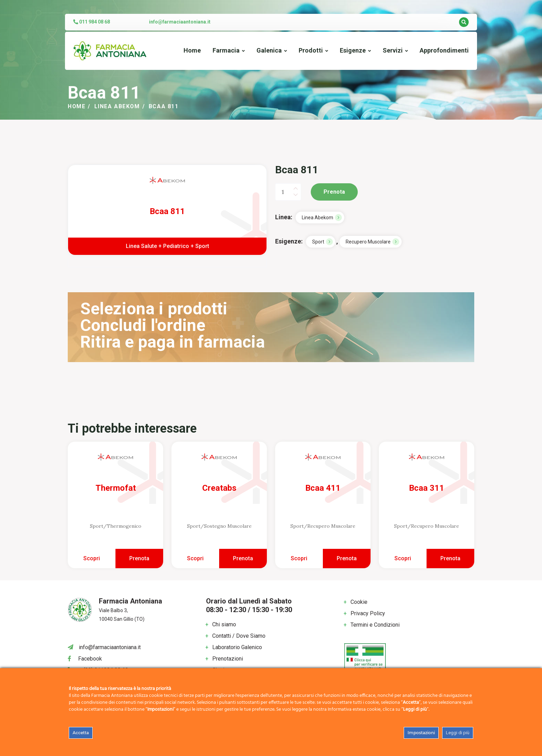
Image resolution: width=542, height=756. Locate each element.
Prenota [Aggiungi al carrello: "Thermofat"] (139, 558)
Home (192, 50)
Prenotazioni (228, 659)
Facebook (90, 659)
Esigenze (353, 50)
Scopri (92, 558)
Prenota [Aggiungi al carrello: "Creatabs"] (243, 558)
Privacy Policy (368, 613)
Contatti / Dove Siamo (239, 636)
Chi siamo (224, 624)
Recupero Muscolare (368, 242)
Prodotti (311, 50)
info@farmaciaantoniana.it (180, 22)
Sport (318, 242)
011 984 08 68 (92, 22)
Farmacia (226, 50)
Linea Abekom (118, 106)
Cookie (359, 602)
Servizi (393, 50)
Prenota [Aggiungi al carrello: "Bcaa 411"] (347, 558)
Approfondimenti (444, 50)
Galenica (269, 50)
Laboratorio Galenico (237, 647)
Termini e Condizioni (375, 625)
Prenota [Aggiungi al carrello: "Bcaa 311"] (450, 558)
